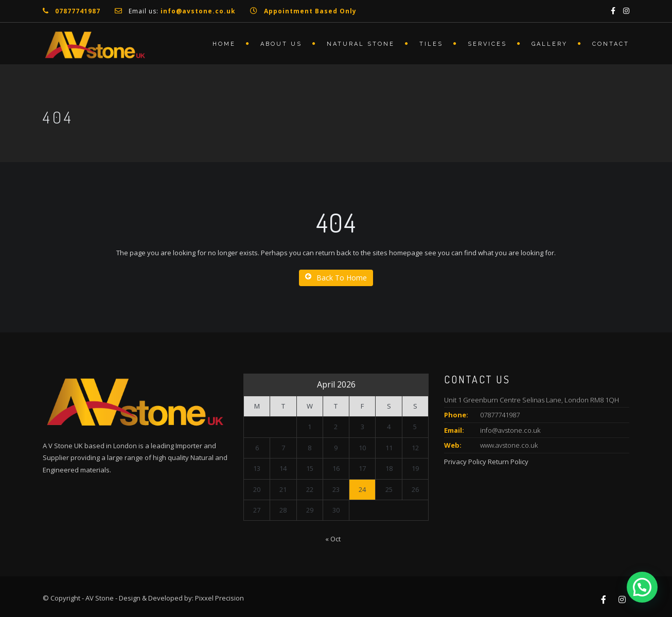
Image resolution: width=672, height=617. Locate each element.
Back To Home (336, 278)
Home (224, 44)
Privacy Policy (465, 462)
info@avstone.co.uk (510, 430)
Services (487, 44)
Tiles (431, 44)
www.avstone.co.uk (509, 445)
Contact (611, 44)
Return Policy (508, 462)
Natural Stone (361, 44)
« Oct (333, 539)
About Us (281, 44)
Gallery (550, 44)
